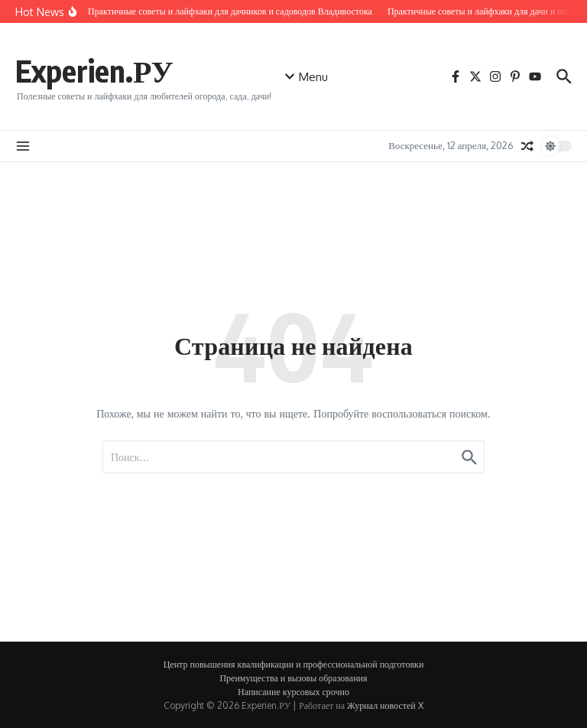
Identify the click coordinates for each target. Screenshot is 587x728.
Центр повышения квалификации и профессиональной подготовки (294, 664)
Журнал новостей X (385, 705)
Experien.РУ (94, 70)
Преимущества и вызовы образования (293, 678)
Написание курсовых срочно (293, 692)
